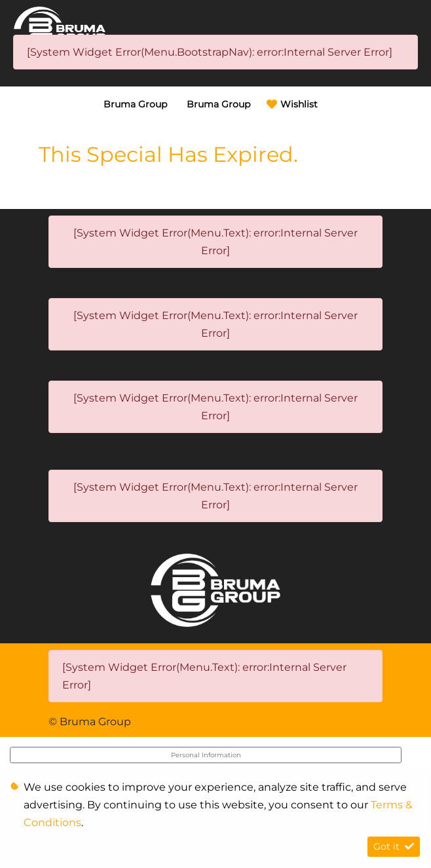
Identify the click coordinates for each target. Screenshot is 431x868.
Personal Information (206, 755)
